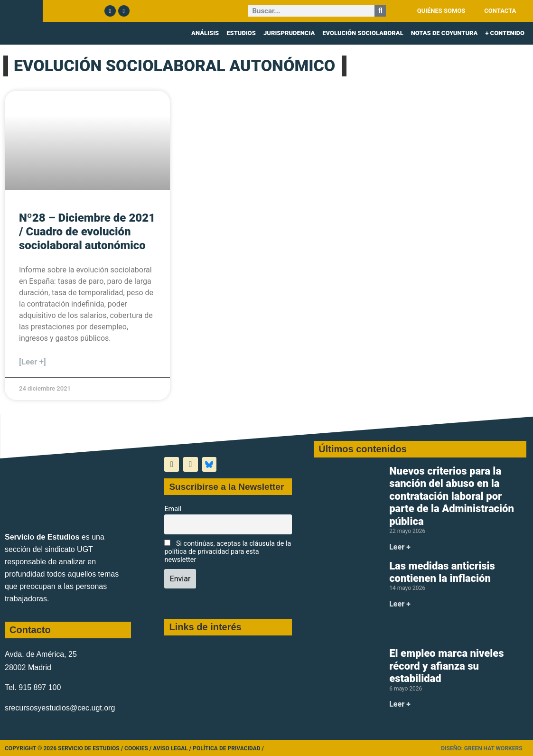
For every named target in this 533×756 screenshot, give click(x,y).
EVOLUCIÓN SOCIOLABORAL (363, 33)
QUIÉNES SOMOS (441, 11)
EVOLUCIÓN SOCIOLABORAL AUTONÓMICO (174, 65)
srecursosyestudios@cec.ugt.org (60, 708)
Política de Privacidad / (228, 748)
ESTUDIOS (241, 33)
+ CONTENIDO (505, 33)
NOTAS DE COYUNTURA (444, 33)
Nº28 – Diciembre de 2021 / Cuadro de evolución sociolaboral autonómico (87, 232)
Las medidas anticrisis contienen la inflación (442, 572)
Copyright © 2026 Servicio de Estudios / (65, 748)
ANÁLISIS (205, 33)
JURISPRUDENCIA (289, 33)
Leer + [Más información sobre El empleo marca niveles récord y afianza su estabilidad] (400, 704)
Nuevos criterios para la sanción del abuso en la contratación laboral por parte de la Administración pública (452, 496)
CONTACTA (500, 11)
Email (173, 509)
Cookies (136, 748)
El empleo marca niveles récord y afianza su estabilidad (446, 666)
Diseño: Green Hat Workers (482, 748)
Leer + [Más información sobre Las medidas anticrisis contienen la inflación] (400, 604)
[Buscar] (380, 11)
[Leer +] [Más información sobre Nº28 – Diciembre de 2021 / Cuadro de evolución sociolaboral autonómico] (33, 362)
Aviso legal (170, 748)
